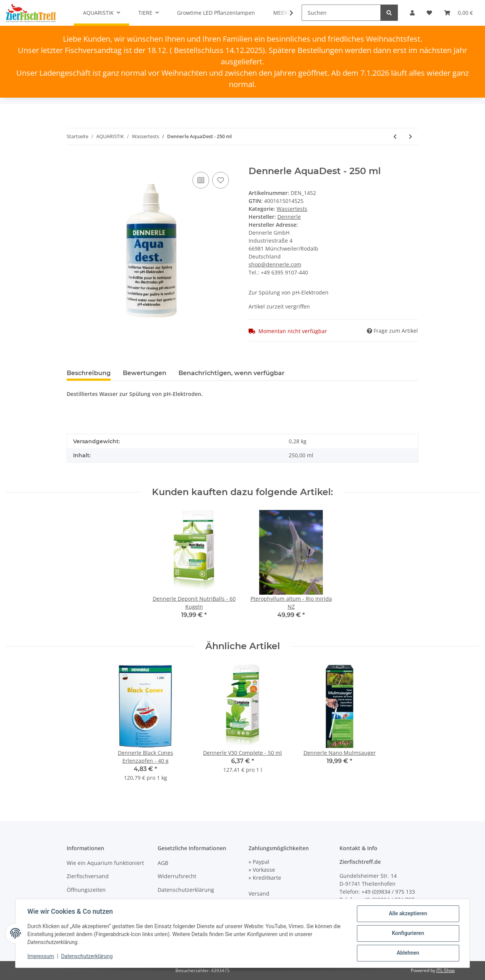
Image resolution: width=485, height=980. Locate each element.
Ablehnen (408, 953)
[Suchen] (341, 13)
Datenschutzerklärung (186, 890)
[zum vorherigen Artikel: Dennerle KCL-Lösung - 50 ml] (395, 136)
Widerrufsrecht (177, 876)
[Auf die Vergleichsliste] (201, 180)
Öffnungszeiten (86, 890)
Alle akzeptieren (408, 914)
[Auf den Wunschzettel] (221, 180)
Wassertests (292, 209)
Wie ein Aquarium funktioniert (105, 863)
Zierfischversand (88, 876)
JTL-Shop (446, 970)
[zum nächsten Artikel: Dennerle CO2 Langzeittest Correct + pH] (411, 136)
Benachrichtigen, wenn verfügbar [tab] (232, 373)
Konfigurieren (408, 933)
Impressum (41, 957)
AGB (163, 863)
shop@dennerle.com (275, 264)
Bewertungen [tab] (145, 373)
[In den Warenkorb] (73, 162)
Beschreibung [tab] (89, 373)
